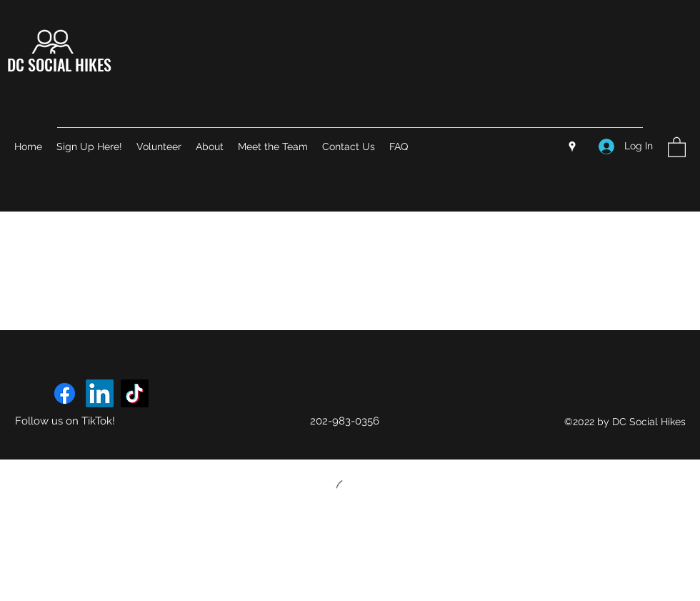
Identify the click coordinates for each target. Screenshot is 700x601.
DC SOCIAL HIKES (59, 64)
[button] (677, 146)
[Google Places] (572, 146)
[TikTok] (135, 393)
